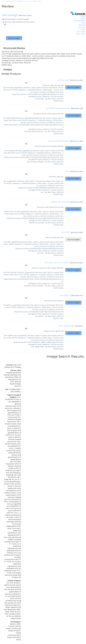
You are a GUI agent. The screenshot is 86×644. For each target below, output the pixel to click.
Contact (82, 29)
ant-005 (65, 232)
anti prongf (63, 80)
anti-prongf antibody (58, 141)
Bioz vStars (81, 34)
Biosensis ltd (77, 108)
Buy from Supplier (14, 38)
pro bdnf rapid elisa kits (58, 108)
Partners (82, 27)
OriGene (79, 326)
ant (67, 171)
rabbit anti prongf (60, 202)
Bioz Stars (81, 32)
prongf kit (65, 295)
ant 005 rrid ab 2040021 (57, 263)
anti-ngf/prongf (66, 326)
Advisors (82, 25)
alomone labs (77, 232)
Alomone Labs (25, 15)
